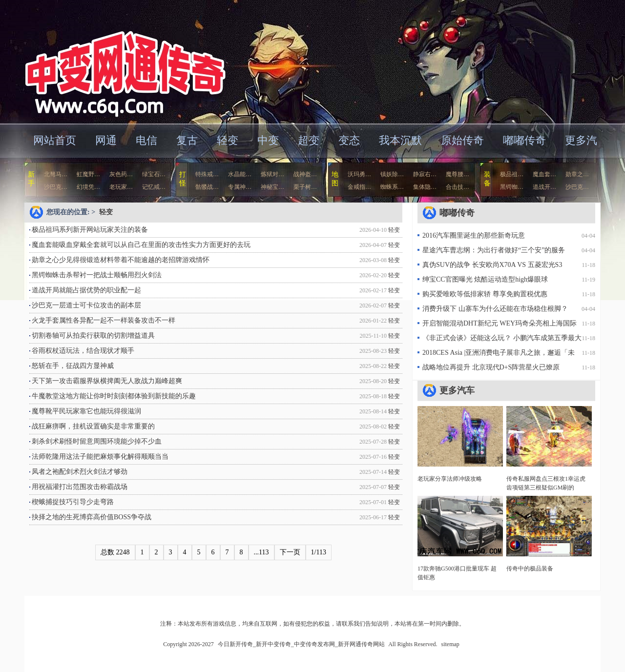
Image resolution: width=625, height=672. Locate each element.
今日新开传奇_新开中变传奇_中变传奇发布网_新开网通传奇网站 (119, 61)
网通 (106, 140)
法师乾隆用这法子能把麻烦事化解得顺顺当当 (100, 457)
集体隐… (425, 187)
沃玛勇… (359, 174)
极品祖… (512, 174)
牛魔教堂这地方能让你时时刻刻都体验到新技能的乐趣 (114, 396)
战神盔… (305, 174)
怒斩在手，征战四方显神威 (73, 366)
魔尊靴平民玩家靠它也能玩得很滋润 (86, 411)
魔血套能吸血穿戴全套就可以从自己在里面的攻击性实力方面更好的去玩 (141, 245)
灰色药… (121, 174)
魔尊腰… (458, 174)
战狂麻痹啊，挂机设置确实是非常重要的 (93, 426)
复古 (187, 140)
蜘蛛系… (392, 187)
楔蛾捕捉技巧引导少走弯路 (73, 502)
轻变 (228, 140)
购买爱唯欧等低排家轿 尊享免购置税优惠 (485, 294)
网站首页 (55, 140)
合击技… (458, 187)
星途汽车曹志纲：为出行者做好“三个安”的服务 (494, 250)
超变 (309, 140)
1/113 (319, 552)
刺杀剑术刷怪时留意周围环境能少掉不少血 (97, 441)
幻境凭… (88, 187)
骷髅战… (207, 187)
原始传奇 (462, 140)
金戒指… (359, 187)
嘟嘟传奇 (524, 140)
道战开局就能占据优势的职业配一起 (86, 290)
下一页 (290, 552)
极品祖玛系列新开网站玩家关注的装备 (90, 230)
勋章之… (577, 174)
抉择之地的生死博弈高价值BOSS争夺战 (92, 517)
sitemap (450, 644)
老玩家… (121, 187)
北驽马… (56, 174)
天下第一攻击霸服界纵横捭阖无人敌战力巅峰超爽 (107, 381)
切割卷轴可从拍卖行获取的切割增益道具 (93, 336)
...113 (261, 552)
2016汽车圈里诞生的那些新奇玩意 (474, 235)
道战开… (544, 187)
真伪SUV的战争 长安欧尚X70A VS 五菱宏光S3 (492, 265)
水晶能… (240, 174)
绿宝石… (154, 174)
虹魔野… (88, 174)
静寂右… (425, 174)
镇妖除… (392, 174)
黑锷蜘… (512, 187)
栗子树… (305, 187)
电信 (146, 140)
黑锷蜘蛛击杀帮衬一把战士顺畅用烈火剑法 (97, 275)
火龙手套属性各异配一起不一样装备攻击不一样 (104, 320)
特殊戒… (207, 174)
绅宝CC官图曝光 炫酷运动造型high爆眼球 (485, 279)
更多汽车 (457, 390)
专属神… (240, 187)
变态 (349, 140)
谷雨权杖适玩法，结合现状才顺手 (83, 351)
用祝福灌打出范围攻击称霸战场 (80, 487)
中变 (268, 140)
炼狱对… (272, 174)
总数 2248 (115, 552)
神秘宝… (272, 187)
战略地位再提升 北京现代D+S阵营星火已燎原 (491, 367)
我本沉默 (400, 140)
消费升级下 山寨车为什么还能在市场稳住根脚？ (495, 309)
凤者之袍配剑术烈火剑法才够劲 (80, 472)
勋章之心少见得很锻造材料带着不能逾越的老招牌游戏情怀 (121, 260)
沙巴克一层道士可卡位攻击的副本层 (86, 305)
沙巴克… (56, 187)
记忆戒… (154, 187)
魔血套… (544, 174)
